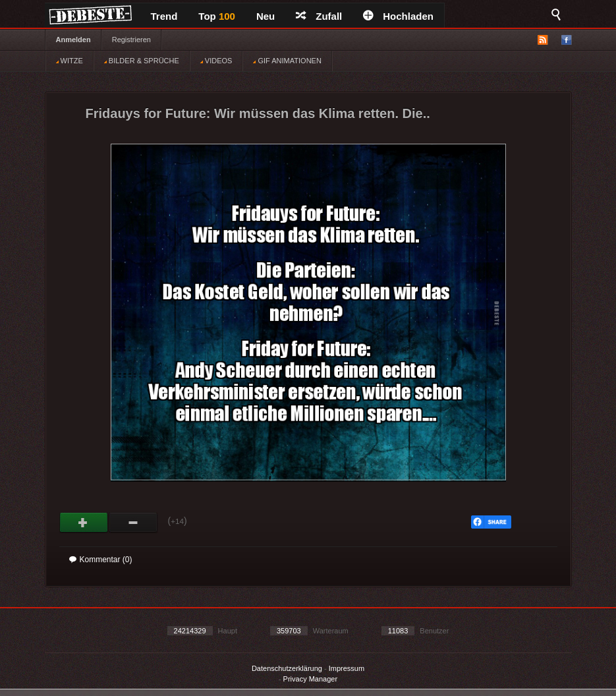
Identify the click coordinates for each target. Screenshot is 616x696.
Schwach (133, 523)
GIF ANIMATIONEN (287, 61)
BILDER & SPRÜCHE (142, 61)
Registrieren (131, 40)
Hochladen (398, 16)
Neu (266, 16)
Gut (84, 523)
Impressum (347, 668)
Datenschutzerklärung (287, 668)
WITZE (70, 61)
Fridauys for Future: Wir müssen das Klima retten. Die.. (258, 113)
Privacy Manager (311, 679)
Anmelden (73, 40)
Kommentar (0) (101, 560)
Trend (164, 16)
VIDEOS (216, 61)
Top (217, 16)
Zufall (319, 16)
